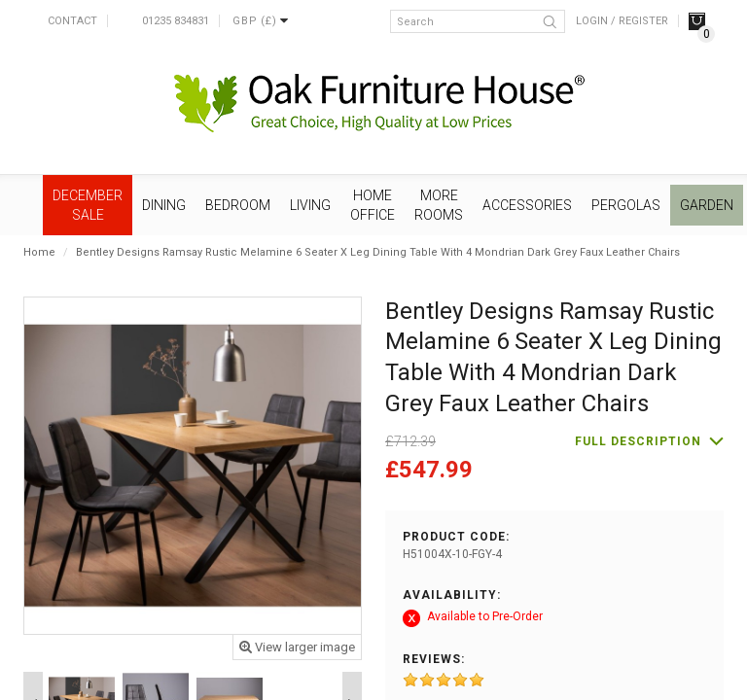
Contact (72, 21)
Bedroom (238, 205)
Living (310, 205)
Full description (638, 441)
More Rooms (439, 205)
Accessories (527, 205)
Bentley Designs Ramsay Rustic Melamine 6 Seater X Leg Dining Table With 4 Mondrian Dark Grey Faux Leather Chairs (378, 252)
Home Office (373, 205)
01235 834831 (176, 21)
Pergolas (626, 205)
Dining (164, 205)
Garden (707, 205)
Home (39, 252)
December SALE (88, 205)
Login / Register (622, 21)
